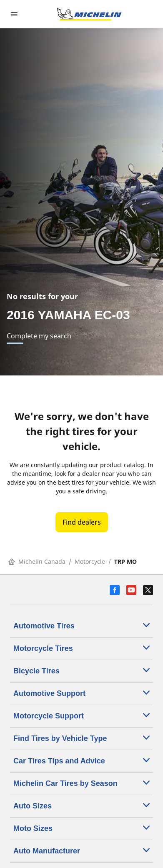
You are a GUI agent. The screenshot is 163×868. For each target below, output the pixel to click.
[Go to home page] (89, 14)
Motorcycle (90, 562)
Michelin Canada (37, 562)
